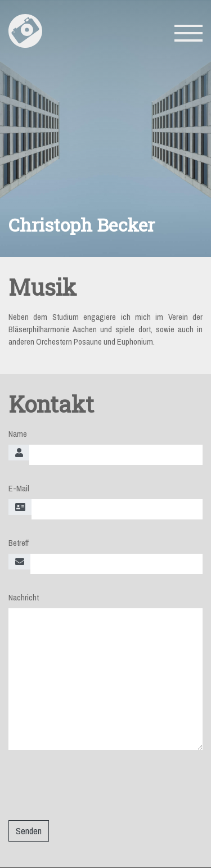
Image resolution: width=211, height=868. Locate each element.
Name (18, 427)
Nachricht (24, 591)
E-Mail (19, 482)
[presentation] (94, 783)
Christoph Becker (82, 217)
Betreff (19, 536)
